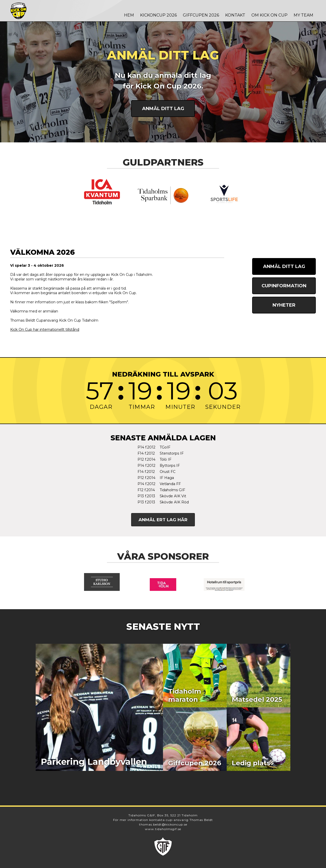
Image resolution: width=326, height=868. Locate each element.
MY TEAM (303, 15)
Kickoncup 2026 (158, 15)
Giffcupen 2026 (201, 15)
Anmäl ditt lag (163, 109)
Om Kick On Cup (269, 15)
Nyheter (284, 305)
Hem (129, 15)
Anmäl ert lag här (163, 520)
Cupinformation (284, 286)
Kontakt (235, 15)
